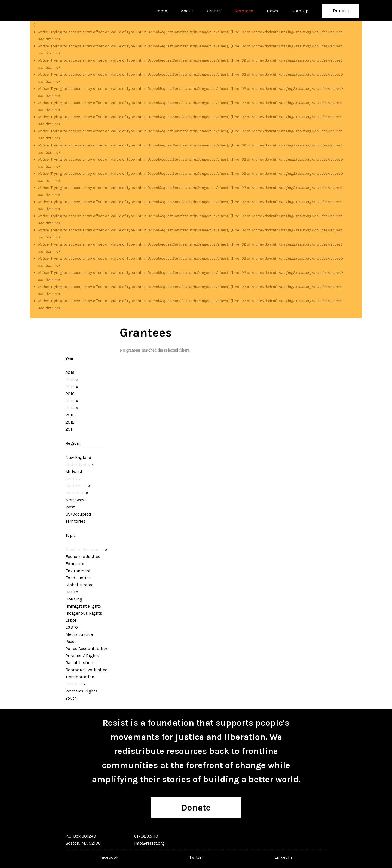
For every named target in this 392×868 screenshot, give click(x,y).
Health (72, 592)
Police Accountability (86, 648)
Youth (71, 698)
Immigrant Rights (83, 606)
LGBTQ (72, 627)
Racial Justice (79, 663)
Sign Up (300, 11)
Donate (341, 11)
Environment (78, 571)
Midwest (74, 472)
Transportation (80, 677)
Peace (71, 641)
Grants (214, 11)
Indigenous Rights (84, 613)
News (272, 11)
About (187, 11)
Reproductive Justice (86, 670)
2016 (70, 394)
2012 (70, 422)
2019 (70, 372)
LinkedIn (283, 857)
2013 (70, 415)
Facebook (109, 857)
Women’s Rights (81, 691)
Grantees (244, 11)
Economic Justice (83, 556)
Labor (71, 620)
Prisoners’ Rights (82, 656)
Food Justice (78, 578)
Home (161, 11)
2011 (70, 429)
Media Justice (79, 634)
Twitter (196, 857)
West (70, 507)
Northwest (76, 500)
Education (75, 564)
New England (78, 457)
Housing (74, 599)
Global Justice (79, 585)
